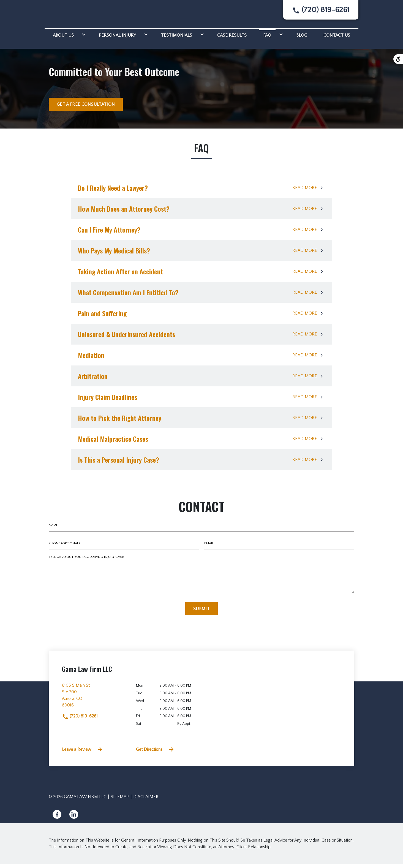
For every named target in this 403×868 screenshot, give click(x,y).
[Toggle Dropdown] (83, 38)
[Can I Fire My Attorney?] (201, 234)
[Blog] (302, 38)
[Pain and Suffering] (201, 317)
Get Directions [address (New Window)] (155, 754)
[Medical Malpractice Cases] (201, 443)
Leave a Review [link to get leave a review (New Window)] (83, 754)
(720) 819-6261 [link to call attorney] (80, 720)
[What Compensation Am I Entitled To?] (201, 296)
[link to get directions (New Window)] (95, 702)
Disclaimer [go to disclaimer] (146, 801)
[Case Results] (232, 38)
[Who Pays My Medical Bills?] (201, 255)
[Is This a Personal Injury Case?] (201, 464)
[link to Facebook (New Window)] (57, 818)
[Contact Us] (337, 38)
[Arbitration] (201, 380)
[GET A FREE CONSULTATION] (86, 108)
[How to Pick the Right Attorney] (201, 422)
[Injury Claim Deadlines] (201, 401)
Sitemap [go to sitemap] (120, 801)
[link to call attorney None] (321, 12)
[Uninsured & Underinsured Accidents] (201, 338)
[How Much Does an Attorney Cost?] (201, 213)
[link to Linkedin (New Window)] (74, 818)
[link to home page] (68, 14)
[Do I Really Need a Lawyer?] (201, 192)
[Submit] (201, 613)
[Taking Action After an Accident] (201, 275)
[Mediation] (201, 359)
